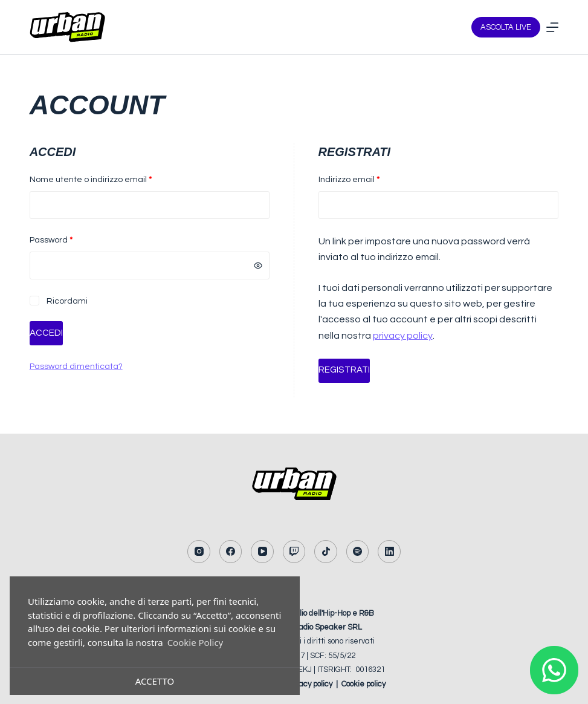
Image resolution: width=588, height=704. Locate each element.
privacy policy (402, 336)
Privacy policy (309, 683)
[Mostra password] (258, 266)
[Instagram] (199, 552)
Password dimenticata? (76, 367)
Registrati (344, 370)
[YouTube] (262, 552)
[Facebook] (231, 552)
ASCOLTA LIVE (506, 27)
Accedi (46, 333)
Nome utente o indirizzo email (109, 178)
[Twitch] (294, 552)
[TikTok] (326, 552)
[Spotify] (358, 552)
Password (69, 239)
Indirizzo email (367, 178)
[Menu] (552, 27)
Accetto (155, 681)
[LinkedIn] (389, 552)
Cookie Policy (195, 642)
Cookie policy (363, 683)
